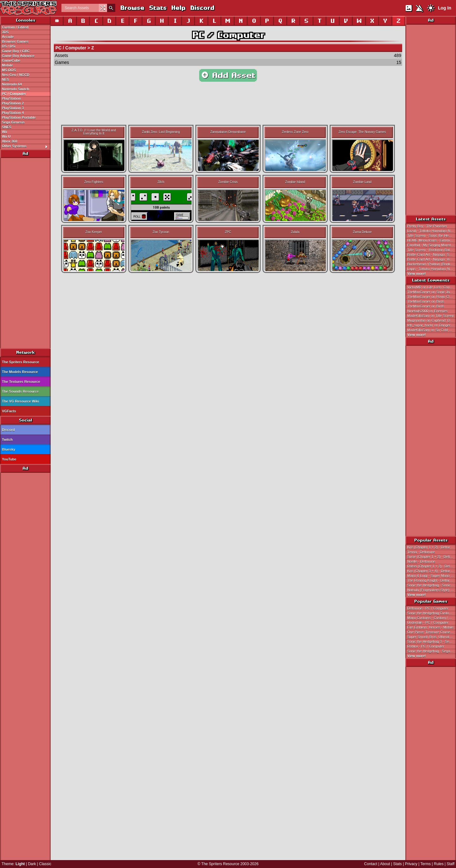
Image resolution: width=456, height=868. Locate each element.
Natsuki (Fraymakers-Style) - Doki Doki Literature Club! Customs (432, 590)
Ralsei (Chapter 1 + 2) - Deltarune (432, 566)
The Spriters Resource (20, 362)
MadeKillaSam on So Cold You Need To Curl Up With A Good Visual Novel (432, 330)
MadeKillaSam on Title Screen (431, 316)
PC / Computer (14, 94)
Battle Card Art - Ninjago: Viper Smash (432, 259)
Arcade (8, 37)
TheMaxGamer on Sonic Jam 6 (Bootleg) (432, 292)
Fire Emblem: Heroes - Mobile (430, 627)
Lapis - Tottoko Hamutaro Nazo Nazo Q (432, 269)
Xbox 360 (9, 141)
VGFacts (9, 411)
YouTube (9, 459)
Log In (445, 8)
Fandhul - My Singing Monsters (431, 245)
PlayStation (11, 98)
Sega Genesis (13, 122)
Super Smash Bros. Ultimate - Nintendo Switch (432, 637)
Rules (439, 864)
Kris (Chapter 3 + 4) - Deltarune (432, 571)
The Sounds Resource (20, 391)
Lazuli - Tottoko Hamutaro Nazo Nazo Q (432, 231)
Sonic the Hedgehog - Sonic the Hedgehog (432, 585)
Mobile (7, 65)
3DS (5, 32)
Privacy (411, 864)
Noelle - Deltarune (421, 561)
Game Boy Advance (18, 56)
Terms (426, 864)
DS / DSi (9, 46)
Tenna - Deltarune (421, 552)
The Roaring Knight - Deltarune (431, 580)
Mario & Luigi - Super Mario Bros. (432, 576)
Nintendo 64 (12, 84)
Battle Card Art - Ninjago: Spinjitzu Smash (432, 255)
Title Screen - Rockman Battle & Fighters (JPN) (432, 250)
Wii (4, 132)
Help (178, 8)
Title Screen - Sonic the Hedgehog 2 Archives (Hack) (432, 236)
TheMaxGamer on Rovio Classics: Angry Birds (432, 297)
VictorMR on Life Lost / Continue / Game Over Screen (432, 287)
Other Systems (26, 146)
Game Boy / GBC (16, 51)
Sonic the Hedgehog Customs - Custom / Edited (432, 613)
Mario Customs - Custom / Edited (432, 618)
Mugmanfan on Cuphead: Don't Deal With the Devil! (432, 320)
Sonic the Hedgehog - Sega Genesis (432, 651)
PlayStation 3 (13, 108)
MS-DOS (9, 70)
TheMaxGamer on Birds (426, 301)
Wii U (6, 136)
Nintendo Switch (16, 89)
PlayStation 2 (13, 103)
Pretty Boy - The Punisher (427, 226)
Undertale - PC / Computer (428, 623)
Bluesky (9, 449)
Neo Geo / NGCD (16, 75)
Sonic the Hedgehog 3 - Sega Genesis (432, 642)
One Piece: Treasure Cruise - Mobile (432, 632)
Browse (132, 8)
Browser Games (15, 41)
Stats (158, 8)
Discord (202, 8)
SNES (7, 127)
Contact (371, 864)
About (385, 864)
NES (6, 79)
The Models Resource (20, 372)
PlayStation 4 (13, 113)
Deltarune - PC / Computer (428, 608)
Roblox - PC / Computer (426, 646)
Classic (45, 864)
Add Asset (228, 75)
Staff (451, 864)
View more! (417, 274)
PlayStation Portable (19, 117)
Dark (32, 864)
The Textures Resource (21, 382)
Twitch (7, 440)
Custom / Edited (15, 27)
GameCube (11, 60)
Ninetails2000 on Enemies (427, 311)
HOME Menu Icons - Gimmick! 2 (432, 240)
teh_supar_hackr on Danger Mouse (432, 325)
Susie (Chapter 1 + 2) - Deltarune (432, 557)
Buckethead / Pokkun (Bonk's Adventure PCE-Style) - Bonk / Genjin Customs (432, 264)
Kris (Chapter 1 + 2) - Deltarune (432, 547)
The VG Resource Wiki (20, 401)
